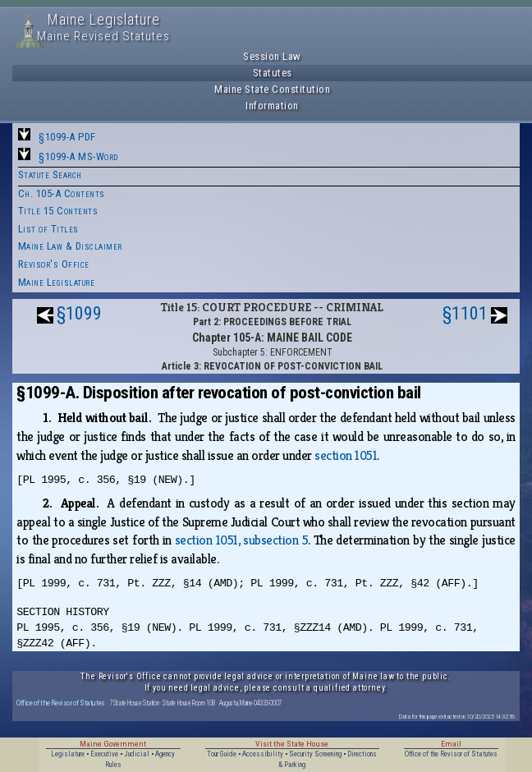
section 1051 (346, 455)
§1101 (465, 313)
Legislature (68, 754)
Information (272, 106)
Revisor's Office (54, 264)
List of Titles (48, 229)
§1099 (79, 313)
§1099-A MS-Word (78, 156)
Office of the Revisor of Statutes (61, 703)
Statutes (273, 73)
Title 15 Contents (58, 211)
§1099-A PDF (67, 137)
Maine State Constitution (272, 89)
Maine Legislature (57, 282)
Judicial (137, 754)
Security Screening (315, 754)
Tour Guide (222, 754)
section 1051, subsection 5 (241, 540)
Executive (104, 754)
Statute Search (50, 175)
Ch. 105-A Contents (62, 193)
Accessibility (263, 754)
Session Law (272, 56)
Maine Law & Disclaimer (70, 246)
